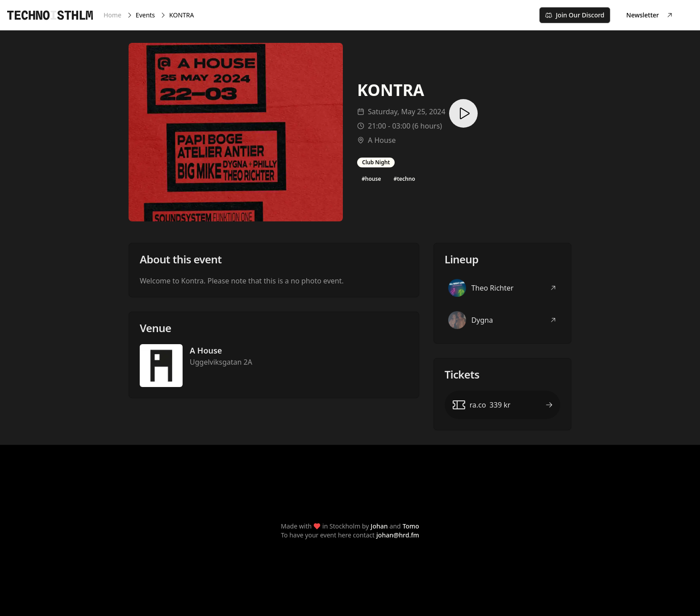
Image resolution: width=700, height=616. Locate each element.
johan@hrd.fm (398, 535)
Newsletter (650, 15)
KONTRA (181, 15)
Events (145, 15)
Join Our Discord (575, 15)
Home (112, 15)
